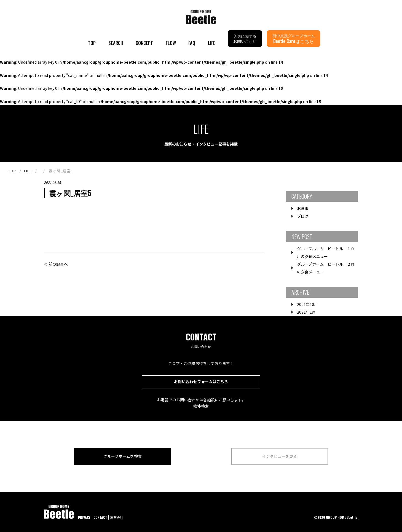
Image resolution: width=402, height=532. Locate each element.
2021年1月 (306, 312)
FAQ (192, 43)
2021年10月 (307, 304)
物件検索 (201, 406)
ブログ (303, 216)
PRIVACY (84, 517)
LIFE (212, 43)
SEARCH (116, 43)
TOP (92, 43)
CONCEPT (144, 43)
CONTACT (100, 517)
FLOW (171, 43)
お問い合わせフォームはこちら (201, 381)
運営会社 (117, 517)
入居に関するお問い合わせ (245, 38)
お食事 (303, 208)
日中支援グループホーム (294, 38)
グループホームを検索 (123, 456)
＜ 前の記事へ (56, 264)
